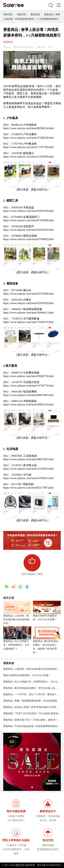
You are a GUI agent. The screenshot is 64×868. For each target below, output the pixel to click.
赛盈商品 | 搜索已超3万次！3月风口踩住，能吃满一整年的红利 (32, 720)
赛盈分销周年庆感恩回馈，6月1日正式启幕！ (45, 618)
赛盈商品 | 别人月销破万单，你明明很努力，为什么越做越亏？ (16, 645)
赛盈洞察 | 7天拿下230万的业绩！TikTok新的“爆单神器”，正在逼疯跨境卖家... (32, 713)
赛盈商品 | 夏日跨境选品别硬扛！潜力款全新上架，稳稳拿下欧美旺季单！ (46, 647)
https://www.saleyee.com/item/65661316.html (28, 404)
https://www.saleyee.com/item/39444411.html (28, 313)
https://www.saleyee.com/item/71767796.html (28, 147)
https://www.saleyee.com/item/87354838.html (28, 220)
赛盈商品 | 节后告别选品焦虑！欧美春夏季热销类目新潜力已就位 (32, 726)
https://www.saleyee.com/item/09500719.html (28, 376)
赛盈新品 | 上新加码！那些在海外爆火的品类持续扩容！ (16, 620)
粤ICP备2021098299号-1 (50, 865)
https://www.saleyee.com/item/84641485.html (28, 395)
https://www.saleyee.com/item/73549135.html (28, 322)
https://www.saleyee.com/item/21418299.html (28, 157)
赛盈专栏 (22, 15)
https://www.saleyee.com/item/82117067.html (28, 488)
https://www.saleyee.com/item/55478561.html (28, 478)
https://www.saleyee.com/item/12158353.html (28, 469)
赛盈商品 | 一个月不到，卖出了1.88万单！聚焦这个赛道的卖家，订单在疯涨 (32, 694)
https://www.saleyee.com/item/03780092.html (28, 239)
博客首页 (8, 15)
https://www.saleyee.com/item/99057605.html (28, 459)
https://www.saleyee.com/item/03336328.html (28, 230)
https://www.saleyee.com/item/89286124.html (28, 128)
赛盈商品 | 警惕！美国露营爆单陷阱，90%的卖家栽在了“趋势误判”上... (32, 701)
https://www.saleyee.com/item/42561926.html (28, 303)
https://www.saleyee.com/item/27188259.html (28, 138)
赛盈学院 (13, 5)
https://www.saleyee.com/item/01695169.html (28, 211)
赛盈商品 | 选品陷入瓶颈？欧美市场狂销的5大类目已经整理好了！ (32, 707)
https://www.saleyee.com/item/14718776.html (28, 386)
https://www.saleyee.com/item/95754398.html (28, 294)
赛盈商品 (35, 15)
